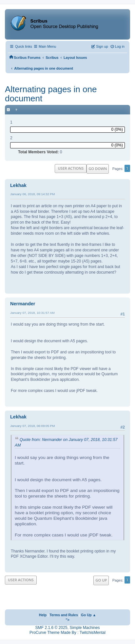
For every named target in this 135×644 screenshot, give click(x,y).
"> (67, 620)
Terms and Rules (64, 615)
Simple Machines (85, 628)
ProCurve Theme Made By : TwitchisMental (67, 633)
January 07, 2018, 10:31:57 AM (32, 313)
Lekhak (18, 185)
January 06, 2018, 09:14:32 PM (32, 194)
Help (43, 615)
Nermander (23, 304)
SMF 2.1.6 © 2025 (51, 628)
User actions (71, 168)
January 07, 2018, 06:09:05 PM (32, 426)
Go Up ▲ (88, 615)
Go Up (101, 580)
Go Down (98, 169)
